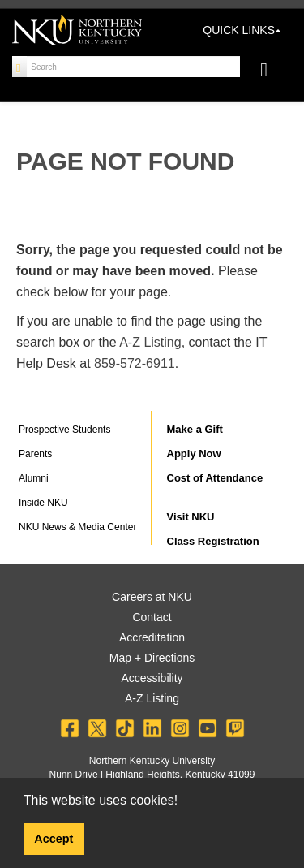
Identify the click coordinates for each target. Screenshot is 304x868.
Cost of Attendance (215, 478)
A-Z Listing (150, 342)
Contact (152, 617)
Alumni (34, 478)
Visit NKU (191, 517)
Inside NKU (43, 503)
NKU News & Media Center (77, 527)
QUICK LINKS (242, 30)
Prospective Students (64, 430)
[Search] (20, 67)
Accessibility (152, 678)
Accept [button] (54, 839)
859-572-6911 (135, 363)
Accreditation (152, 637)
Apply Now (194, 453)
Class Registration (213, 541)
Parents (35, 454)
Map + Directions (152, 658)
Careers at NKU (152, 597)
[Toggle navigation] (272, 72)
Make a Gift (195, 429)
